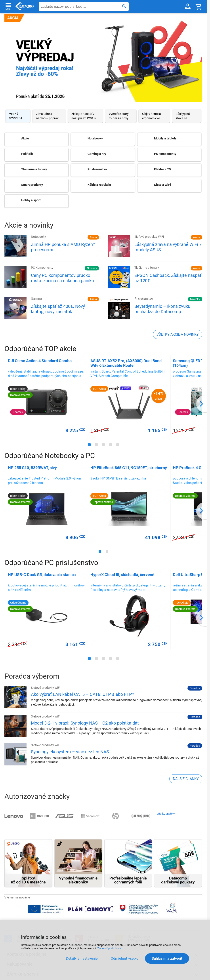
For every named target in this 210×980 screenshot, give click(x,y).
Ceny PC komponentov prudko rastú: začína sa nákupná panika (62, 278)
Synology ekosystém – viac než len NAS (70, 752)
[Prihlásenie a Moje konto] (188, 7)
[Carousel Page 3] (85, 116)
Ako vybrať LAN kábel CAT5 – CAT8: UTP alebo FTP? (82, 694)
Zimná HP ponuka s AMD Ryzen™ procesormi (63, 247)
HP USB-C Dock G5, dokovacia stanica (42, 575)
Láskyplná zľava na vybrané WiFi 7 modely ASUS (168, 247)
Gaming (36, 299)
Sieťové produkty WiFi (149, 237)
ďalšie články (186, 779)
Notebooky (38, 237)
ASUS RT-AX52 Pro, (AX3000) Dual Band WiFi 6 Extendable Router (126, 363)
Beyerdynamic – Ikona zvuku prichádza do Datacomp (162, 309)
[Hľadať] (124, 6)
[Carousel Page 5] (154, 116)
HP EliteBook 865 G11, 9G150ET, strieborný (129, 468)
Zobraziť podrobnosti (110, 948)
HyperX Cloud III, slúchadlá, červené (122, 575)
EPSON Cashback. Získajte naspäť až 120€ (168, 278)
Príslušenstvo (144, 299)
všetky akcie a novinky (178, 334)
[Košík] (199, 7)
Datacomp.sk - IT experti (25, 7)
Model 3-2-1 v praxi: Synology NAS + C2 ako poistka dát (85, 723)
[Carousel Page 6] (187, 116)
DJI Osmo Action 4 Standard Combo (40, 361)
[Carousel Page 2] (49, 116)
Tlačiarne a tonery (147, 268)
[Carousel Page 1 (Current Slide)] (18, 116)
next (201, 404)
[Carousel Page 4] (121, 116)
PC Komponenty (42, 268)
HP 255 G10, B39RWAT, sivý (32, 468)
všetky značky (166, 814)
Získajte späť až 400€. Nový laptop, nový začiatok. (58, 309)
